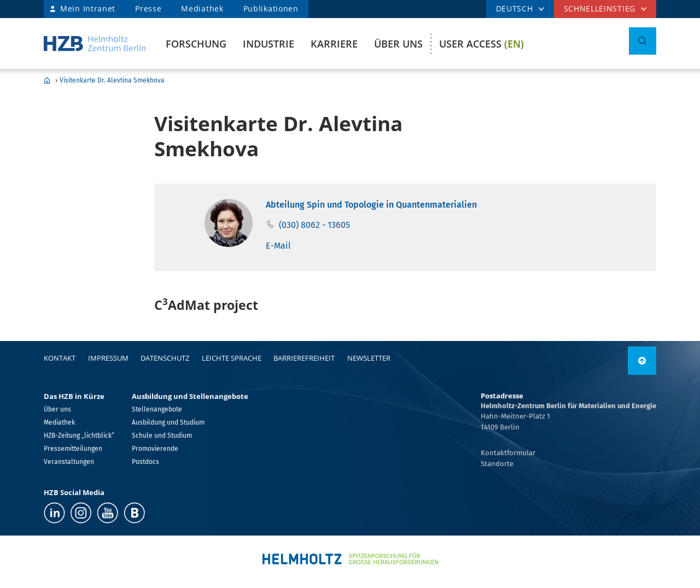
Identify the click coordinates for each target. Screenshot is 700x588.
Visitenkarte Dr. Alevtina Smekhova (112, 80)
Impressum (108, 358)
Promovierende (155, 449)
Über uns (398, 44)
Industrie (269, 44)
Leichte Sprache (232, 358)
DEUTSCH (515, 8)
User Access (482, 44)
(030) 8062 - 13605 (314, 225)
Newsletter (369, 358)
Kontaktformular (508, 453)
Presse (148, 8)
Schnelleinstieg (600, 8)
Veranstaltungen (69, 462)
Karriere (334, 44)
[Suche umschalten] (643, 41)
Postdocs (145, 462)
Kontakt (60, 358)
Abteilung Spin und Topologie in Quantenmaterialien (371, 205)
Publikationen (271, 8)
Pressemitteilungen (73, 449)
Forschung (196, 44)
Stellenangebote (157, 409)
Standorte (497, 464)
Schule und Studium (162, 436)
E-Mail (278, 246)
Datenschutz (165, 358)
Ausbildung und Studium (168, 422)
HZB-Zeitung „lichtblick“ (79, 436)
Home (47, 80)
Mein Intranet (88, 8)
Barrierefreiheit (304, 358)
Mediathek (202, 8)
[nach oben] (642, 361)
